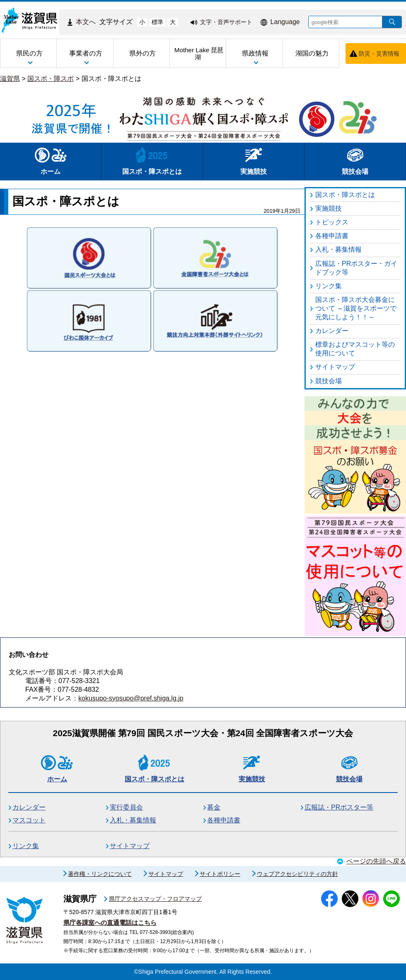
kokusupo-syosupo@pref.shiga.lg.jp (131, 698)
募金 (214, 807)
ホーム (51, 161)
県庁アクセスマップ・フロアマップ (155, 899)
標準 (157, 22)
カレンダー (29, 807)
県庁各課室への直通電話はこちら (110, 923)
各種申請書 (224, 820)
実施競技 (254, 161)
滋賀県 (10, 79)
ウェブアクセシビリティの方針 (297, 874)
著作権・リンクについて (100, 874)
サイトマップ (130, 846)
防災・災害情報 (379, 53)
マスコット (29, 820)
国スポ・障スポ (51, 79)
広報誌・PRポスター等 (339, 807)
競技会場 (355, 161)
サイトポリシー (220, 874)
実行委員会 (126, 807)
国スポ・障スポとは (111, 79)
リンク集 (26, 846)
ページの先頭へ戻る (376, 861)
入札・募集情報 (133, 820)
